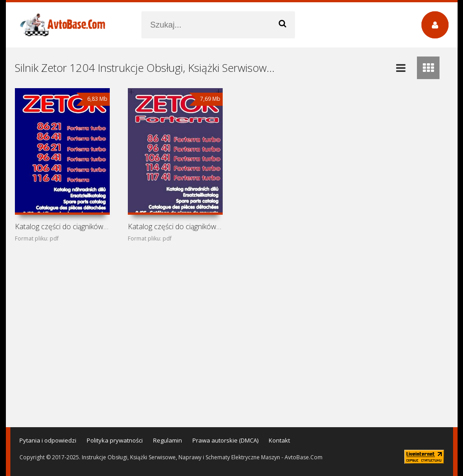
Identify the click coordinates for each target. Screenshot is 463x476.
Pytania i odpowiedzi (48, 440)
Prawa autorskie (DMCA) (225, 440)
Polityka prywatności (115, 440)
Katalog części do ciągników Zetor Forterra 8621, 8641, (62, 226)
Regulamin (168, 440)
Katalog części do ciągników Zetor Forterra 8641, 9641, (175, 226)
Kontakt (279, 440)
